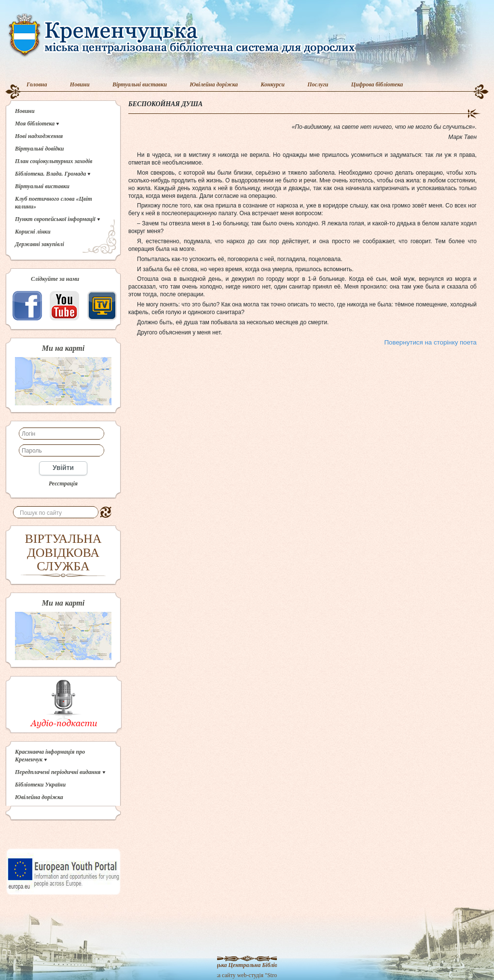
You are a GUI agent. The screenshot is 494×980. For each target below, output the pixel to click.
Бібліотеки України (40, 785)
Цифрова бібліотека (377, 84)
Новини (80, 84)
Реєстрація (63, 483)
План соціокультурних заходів (54, 161)
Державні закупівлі (40, 244)
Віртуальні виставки (140, 84)
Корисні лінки (33, 232)
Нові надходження (39, 136)
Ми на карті (63, 348)
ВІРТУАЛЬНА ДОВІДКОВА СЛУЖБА (63, 552)
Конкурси (273, 84)
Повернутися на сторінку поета (431, 342)
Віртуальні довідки (40, 149)
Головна (37, 84)
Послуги (318, 84)
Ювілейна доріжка (214, 84)
